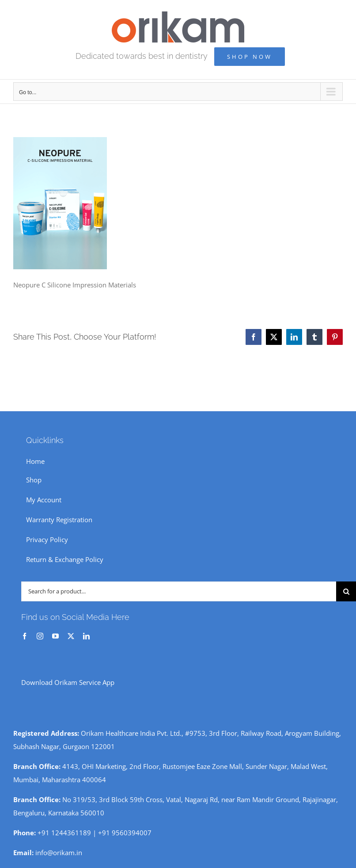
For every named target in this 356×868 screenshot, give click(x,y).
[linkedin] (86, 636)
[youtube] (55, 636)
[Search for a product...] (179, 591)
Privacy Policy (47, 539)
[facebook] (25, 636)
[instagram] (40, 636)
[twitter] (71, 636)
